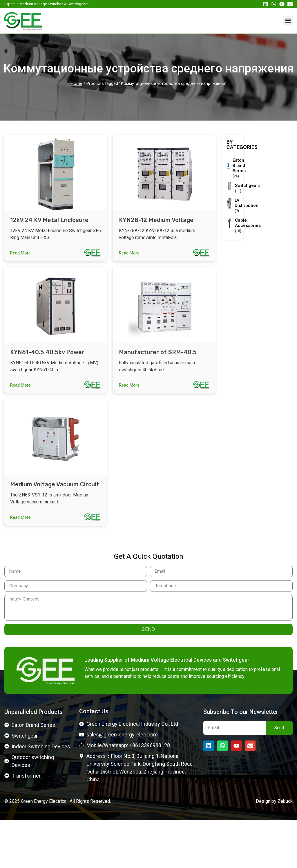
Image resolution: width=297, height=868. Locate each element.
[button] (288, 21)
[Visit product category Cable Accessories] (241, 226)
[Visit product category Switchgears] (241, 188)
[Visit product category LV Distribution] (240, 206)
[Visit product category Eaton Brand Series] (234, 168)
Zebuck (285, 849)
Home (77, 83)
